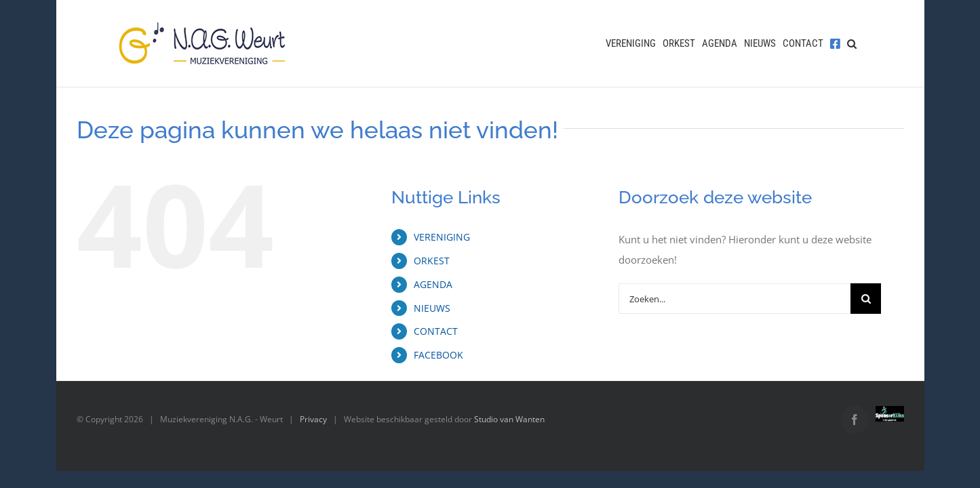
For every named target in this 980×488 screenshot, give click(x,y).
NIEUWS (432, 308)
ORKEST (432, 261)
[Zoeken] (866, 299)
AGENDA (433, 284)
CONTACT (436, 331)
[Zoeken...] (734, 299)
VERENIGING (442, 237)
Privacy (313, 419)
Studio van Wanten (509, 419)
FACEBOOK (438, 355)
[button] (859, 43)
